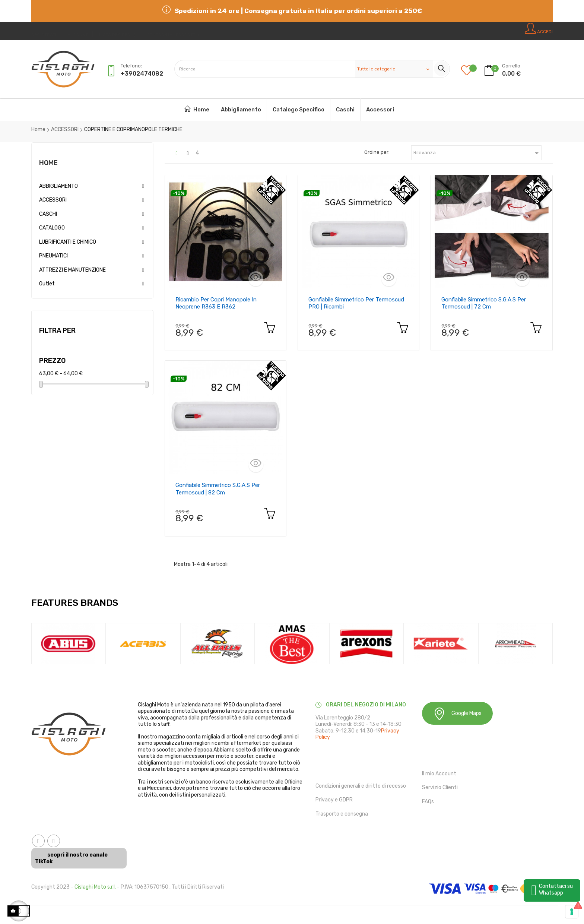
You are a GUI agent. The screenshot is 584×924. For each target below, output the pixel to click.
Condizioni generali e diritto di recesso (361, 786)
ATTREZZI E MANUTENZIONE (72, 270)
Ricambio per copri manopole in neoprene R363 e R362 (216, 303)
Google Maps (457, 714)
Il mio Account (439, 774)
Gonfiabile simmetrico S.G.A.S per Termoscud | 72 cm (484, 303)
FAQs (428, 802)
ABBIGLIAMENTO (58, 186)
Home (48, 163)
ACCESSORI (53, 200)
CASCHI (48, 214)
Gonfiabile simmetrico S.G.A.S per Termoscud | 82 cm (218, 489)
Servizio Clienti (440, 787)
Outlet (47, 284)
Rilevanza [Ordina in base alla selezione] (477, 153)
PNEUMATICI (53, 256)
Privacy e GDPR (334, 800)
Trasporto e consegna (342, 814)
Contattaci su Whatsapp (556, 890)
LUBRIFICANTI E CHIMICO (68, 242)
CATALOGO (52, 228)
